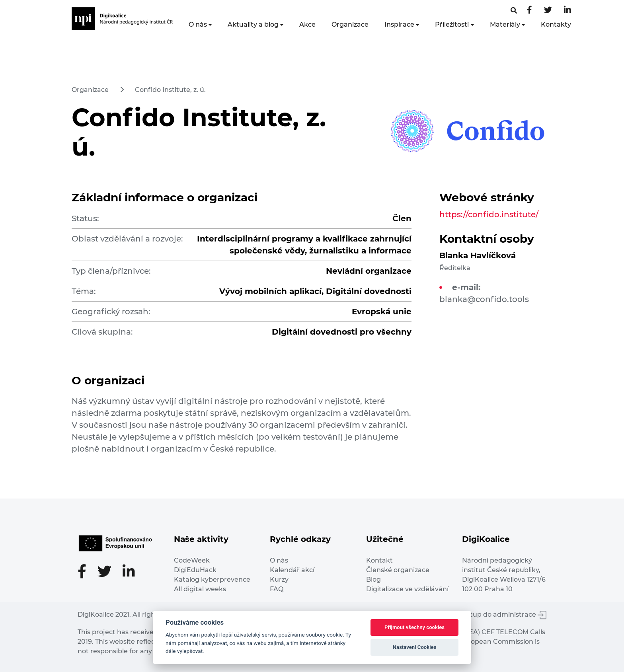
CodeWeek (192, 560)
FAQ (277, 589)
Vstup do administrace (505, 615)
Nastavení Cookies (415, 647)
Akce (307, 24)
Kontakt (379, 560)
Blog (373, 579)
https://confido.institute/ (489, 214)
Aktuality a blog (253, 24)
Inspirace (399, 24)
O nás (198, 24)
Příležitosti (452, 24)
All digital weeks (200, 589)
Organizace (350, 24)
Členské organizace (398, 570)
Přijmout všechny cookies (414, 627)
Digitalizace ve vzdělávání (407, 589)
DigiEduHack (195, 570)
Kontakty (556, 24)
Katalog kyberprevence (212, 579)
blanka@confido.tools (484, 299)
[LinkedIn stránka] (567, 11)
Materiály (505, 24)
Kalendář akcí (292, 570)
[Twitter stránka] (548, 11)
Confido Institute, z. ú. (170, 90)
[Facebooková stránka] (514, 11)
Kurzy (279, 579)
